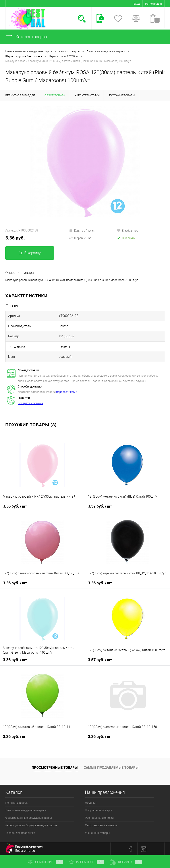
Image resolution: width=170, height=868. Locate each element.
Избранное (86, 862)
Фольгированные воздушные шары (29, 818)
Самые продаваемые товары (111, 767)
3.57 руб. (100, 506)
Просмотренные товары (55, 767)
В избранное (127, 230)
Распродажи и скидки (99, 818)
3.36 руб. (15, 238)
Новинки (91, 803)
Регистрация (154, 4)
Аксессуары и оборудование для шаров (31, 825)
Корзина (126, 862)
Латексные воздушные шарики (26, 810)
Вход (137, 4)
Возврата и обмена (30, 403)
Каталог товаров (26, 37)
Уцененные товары (98, 833)
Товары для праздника (20, 833)
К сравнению (80, 238)
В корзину (30, 253)
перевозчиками (67, 392)
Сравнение (45, 862)
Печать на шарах (16, 803)
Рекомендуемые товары (101, 825)
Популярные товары (98, 810)
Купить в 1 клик (82, 230)
